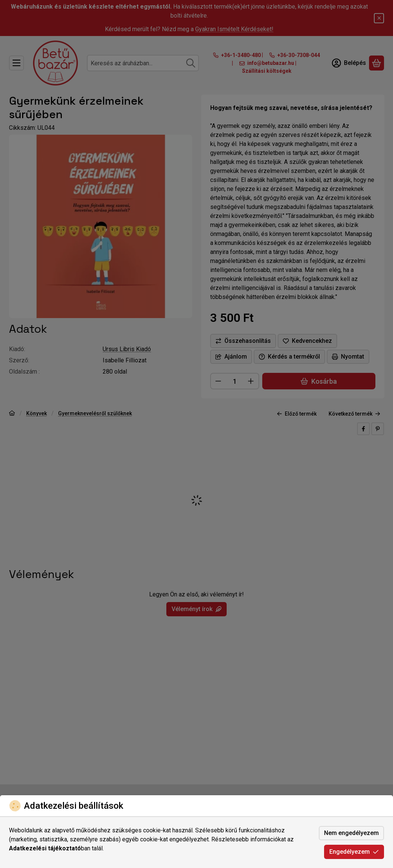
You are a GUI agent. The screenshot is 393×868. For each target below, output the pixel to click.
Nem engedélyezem (351, 833)
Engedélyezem (354, 852)
